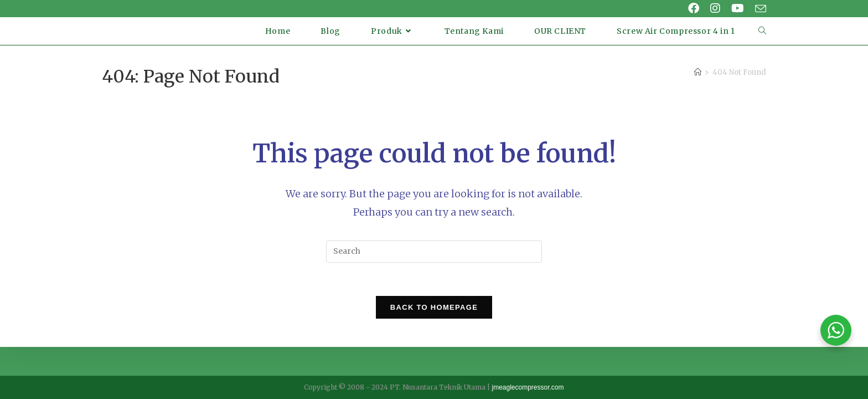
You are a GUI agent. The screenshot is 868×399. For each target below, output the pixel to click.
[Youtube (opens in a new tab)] (738, 8)
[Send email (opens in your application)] (758, 9)
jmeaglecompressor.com (528, 387)
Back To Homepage (434, 308)
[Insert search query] (434, 252)
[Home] (698, 72)
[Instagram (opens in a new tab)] (715, 8)
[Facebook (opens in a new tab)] (694, 8)
